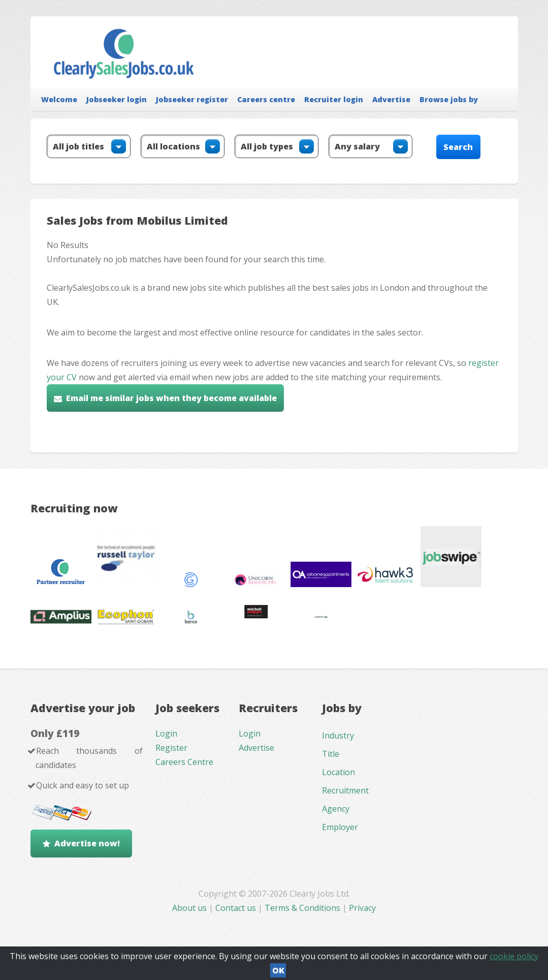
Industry (338, 736)
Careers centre (266, 99)
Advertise (391, 99)
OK (278, 970)
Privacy (362, 908)
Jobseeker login (117, 99)
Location (339, 772)
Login (166, 733)
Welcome (59, 99)
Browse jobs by (449, 99)
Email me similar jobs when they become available (171, 398)
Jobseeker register (192, 99)
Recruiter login (334, 99)
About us (190, 908)
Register (171, 748)
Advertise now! (87, 843)
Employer (340, 827)
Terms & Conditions (302, 908)
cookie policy (514, 956)
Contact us (237, 908)
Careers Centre (184, 762)
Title (331, 754)
